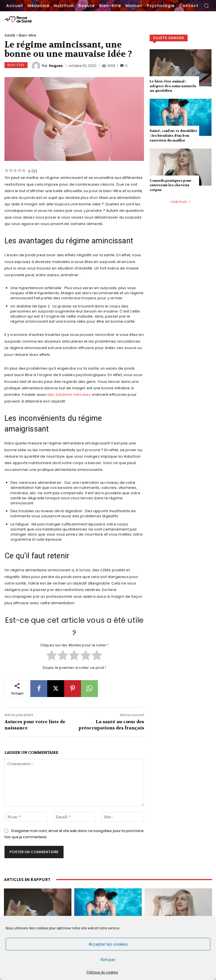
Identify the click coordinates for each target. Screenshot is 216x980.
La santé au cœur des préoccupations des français (111, 725)
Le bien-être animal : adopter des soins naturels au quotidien (173, 86)
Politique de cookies (102, 972)
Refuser (108, 960)
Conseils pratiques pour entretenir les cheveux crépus (170, 185)
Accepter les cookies (108, 944)
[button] (206, 6)
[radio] (52, 656)
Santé (10, 35)
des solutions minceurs (69, 395)
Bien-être (28, 35)
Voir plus (181, 202)
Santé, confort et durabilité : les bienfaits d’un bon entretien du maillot (174, 136)
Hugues (56, 66)
